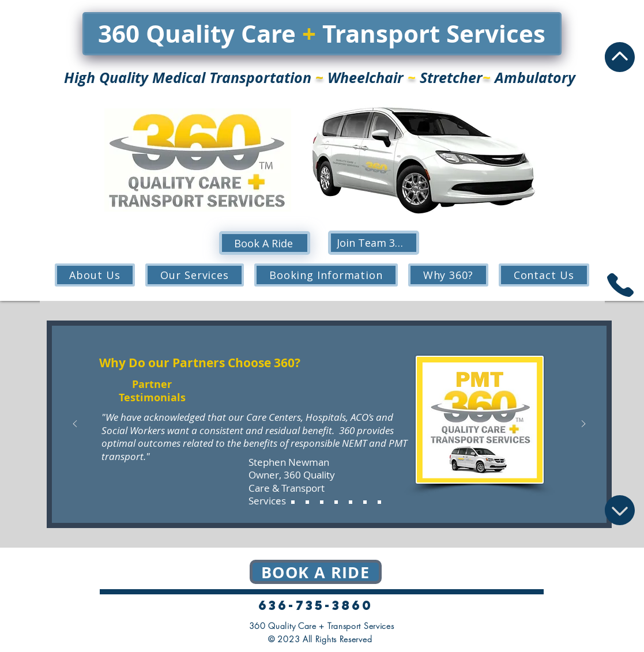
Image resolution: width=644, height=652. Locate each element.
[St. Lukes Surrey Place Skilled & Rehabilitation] (365, 502)
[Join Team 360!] (374, 243)
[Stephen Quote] (278, 502)
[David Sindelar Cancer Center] (307, 502)
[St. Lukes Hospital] (322, 502)
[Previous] (75, 425)
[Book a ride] (316, 572)
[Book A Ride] (265, 243)
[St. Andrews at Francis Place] (351, 502)
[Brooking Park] (293, 502)
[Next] (583, 425)
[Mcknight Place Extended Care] (336, 502)
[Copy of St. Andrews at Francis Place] (379, 502)
